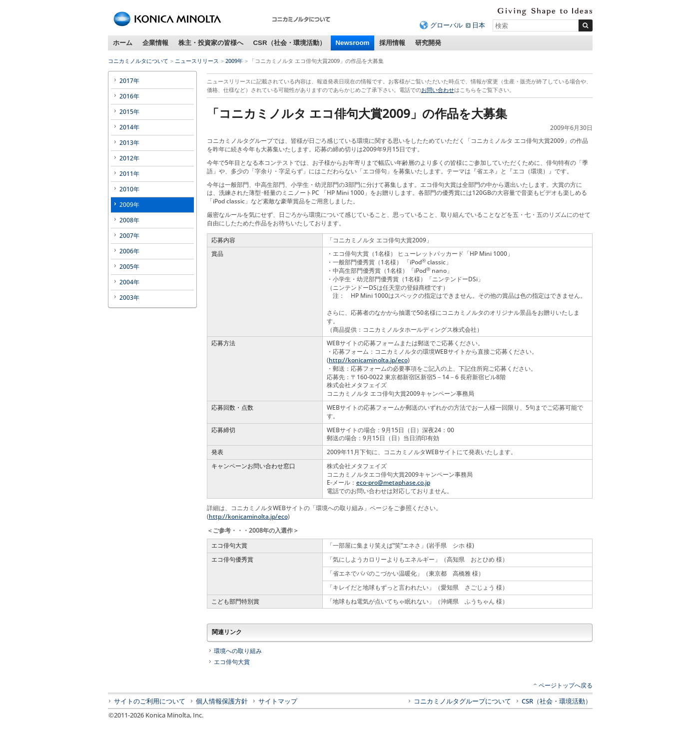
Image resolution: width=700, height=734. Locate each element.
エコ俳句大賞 (232, 662)
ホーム (123, 43)
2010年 (129, 189)
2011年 (129, 174)
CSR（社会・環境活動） (290, 43)
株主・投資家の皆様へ (211, 43)
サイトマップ (278, 701)
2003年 (129, 298)
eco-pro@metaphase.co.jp (393, 482)
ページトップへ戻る (566, 685)
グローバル (446, 25)
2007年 (129, 236)
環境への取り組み (238, 651)
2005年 (129, 267)
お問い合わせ (438, 90)
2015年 (129, 112)
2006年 (129, 251)
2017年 (129, 81)
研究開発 (428, 43)
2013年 (129, 143)
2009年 (234, 61)
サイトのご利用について (150, 701)
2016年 (129, 96)
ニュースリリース (197, 61)
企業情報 (155, 43)
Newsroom (353, 43)
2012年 (129, 158)
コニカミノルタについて (138, 61)
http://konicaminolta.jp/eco (368, 360)
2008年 (129, 220)
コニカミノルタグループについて (462, 701)
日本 (479, 25)
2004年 (129, 282)
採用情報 (392, 43)
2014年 (129, 127)
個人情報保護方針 (222, 701)
